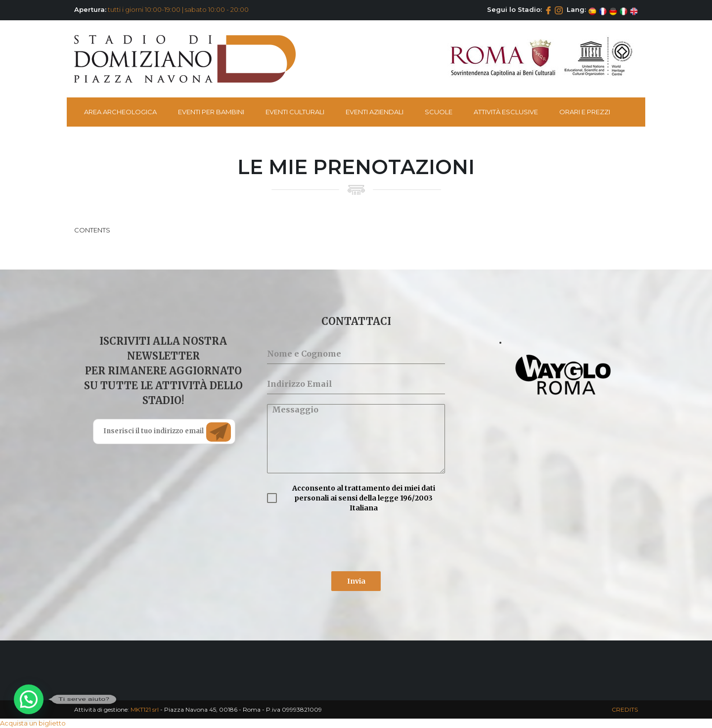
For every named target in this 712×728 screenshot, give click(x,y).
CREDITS (625, 709)
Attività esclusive (506, 112)
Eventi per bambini (211, 112)
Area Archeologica (120, 112)
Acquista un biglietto (33, 723)
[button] (29, 699)
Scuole (439, 112)
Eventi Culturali (295, 112)
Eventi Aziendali (375, 112)
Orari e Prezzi (585, 112)
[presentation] (342, 542)
